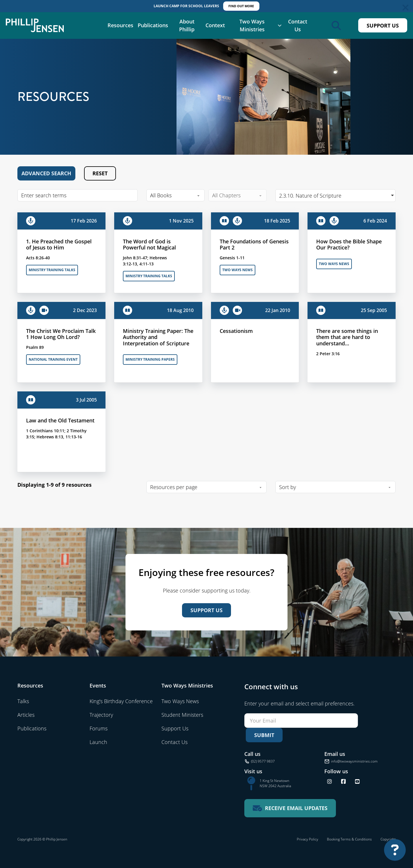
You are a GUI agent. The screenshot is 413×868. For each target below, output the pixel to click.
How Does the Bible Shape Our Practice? (349, 245)
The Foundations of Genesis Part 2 (254, 245)
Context (215, 25)
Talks (23, 701)
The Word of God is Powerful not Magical (149, 245)
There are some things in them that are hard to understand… (347, 337)
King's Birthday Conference (121, 701)
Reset (100, 173)
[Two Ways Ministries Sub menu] (279, 25)
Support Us (383, 25)
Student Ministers (182, 715)
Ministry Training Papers (150, 359)
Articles (26, 715)
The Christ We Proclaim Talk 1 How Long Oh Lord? (61, 334)
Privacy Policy (308, 839)
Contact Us (298, 25)
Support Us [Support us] (206, 610)
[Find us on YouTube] (357, 782)
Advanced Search (46, 173)
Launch (98, 742)
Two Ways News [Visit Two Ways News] (180, 701)
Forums (99, 728)
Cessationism (236, 331)
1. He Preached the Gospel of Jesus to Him (59, 245)
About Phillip (187, 25)
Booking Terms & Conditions (349, 839)
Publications (153, 25)
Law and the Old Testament (60, 420)
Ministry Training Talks (52, 270)
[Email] (301, 721)
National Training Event (53, 359)
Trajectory (101, 715)
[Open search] (336, 25)
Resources (120, 25)
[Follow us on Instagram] (330, 782)
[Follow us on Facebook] (343, 782)
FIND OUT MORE (241, 6)
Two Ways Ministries (252, 25)
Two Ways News (238, 270)
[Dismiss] (405, 8)
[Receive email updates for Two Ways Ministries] (290, 808)
